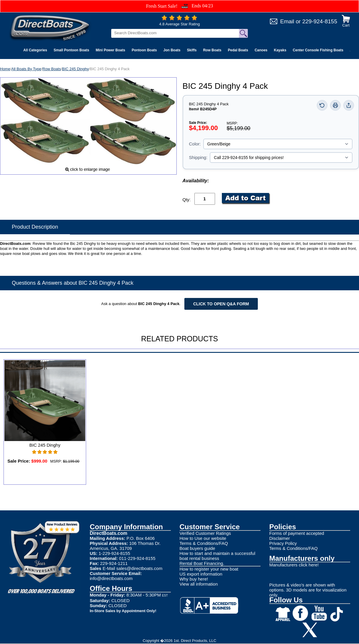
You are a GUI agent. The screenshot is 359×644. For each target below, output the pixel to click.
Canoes (261, 50)
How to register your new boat (209, 569)
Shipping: (198, 157)
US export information (201, 574)
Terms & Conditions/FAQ (204, 543)
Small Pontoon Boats (72, 50)
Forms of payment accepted (297, 533)
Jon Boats (172, 50)
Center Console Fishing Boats (318, 50)
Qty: (187, 200)
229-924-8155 (320, 21)
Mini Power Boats (110, 50)
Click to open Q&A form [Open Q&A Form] (221, 304)
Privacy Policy (283, 543)
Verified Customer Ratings (205, 533)
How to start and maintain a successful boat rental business (218, 556)
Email (287, 21)
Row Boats (212, 50)
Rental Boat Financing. (202, 563)
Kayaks (280, 50)
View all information (199, 584)
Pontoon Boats (144, 50)
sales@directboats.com (139, 568)
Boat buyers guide (197, 548)
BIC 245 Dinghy (75, 69)
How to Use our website (203, 538)
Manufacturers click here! (294, 565)
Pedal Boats (238, 50)
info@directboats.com (111, 578)
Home (5, 69)
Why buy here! (194, 579)
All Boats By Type (26, 69)
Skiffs (192, 50)
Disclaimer (280, 538)
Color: (195, 144)
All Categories (35, 50)
